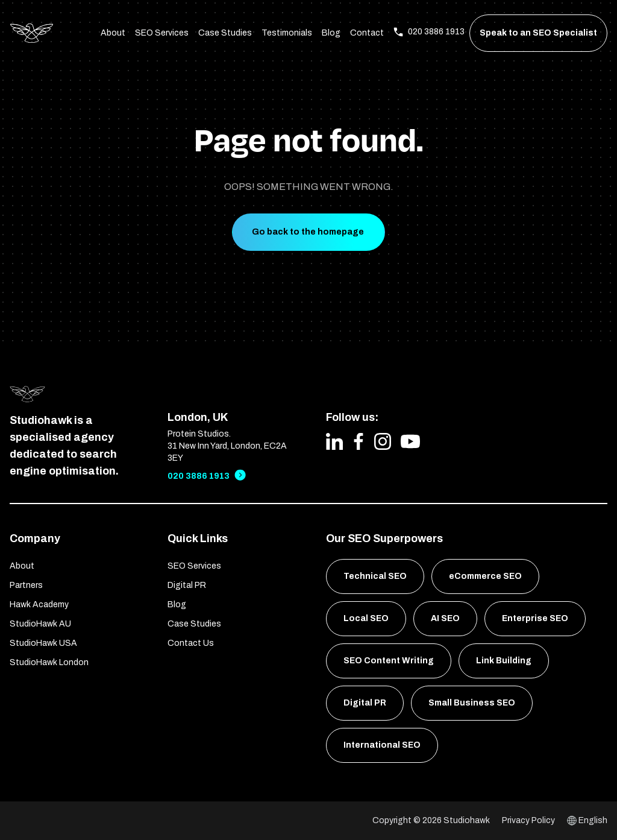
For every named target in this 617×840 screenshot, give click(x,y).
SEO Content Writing (389, 661)
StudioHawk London (49, 662)
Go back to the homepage (308, 232)
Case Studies (225, 33)
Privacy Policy (528, 820)
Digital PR (187, 585)
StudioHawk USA (43, 643)
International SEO (382, 745)
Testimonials (287, 33)
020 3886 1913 (199, 476)
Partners (26, 585)
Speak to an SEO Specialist (538, 33)
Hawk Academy (39, 605)
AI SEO (445, 618)
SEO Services (162, 33)
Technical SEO (375, 576)
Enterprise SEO (535, 618)
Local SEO (366, 618)
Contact (367, 33)
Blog (331, 33)
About (113, 33)
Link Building (504, 661)
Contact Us (191, 643)
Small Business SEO (472, 703)
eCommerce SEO (485, 576)
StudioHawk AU (40, 624)
